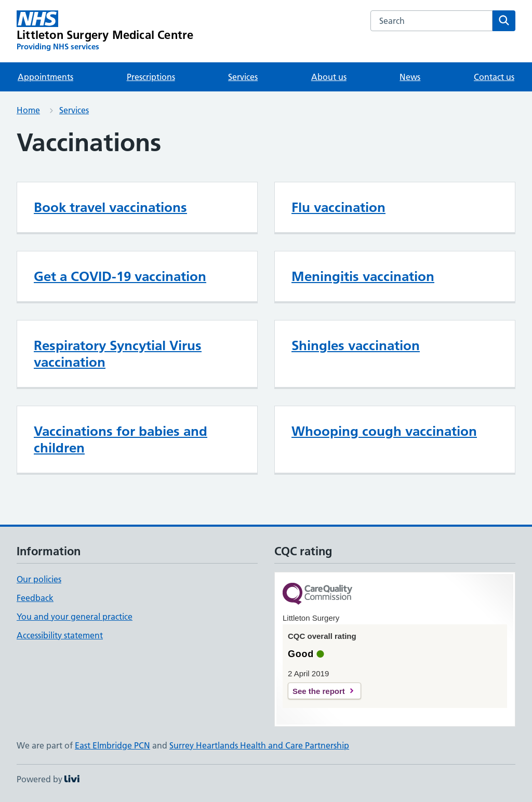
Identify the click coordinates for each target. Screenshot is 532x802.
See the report (319, 691)
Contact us (494, 77)
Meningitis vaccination (363, 276)
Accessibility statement (60, 635)
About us (329, 77)
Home (28, 110)
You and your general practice (75, 617)
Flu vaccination (338, 207)
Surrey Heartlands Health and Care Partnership (259, 745)
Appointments (45, 77)
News (410, 77)
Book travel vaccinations (110, 207)
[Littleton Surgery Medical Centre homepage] (105, 31)
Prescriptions (151, 77)
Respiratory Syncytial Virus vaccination (118, 354)
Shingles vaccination (356, 345)
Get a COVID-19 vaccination (120, 276)
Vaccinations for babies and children (121, 439)
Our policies (39, 579)
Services (243, 77)
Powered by (48, 779)
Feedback (35, 598)
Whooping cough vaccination (384, 431)
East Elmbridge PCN (112, 745)
